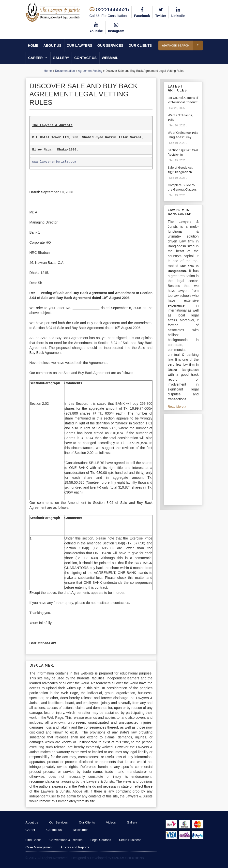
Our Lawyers (79, 45)
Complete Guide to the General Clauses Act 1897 (182, 190)
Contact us (85, 58)
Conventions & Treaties (66, 840)
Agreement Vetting (90, 71)
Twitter (161, 12)
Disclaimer (81, 830)
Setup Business (131, 840)
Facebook (142, 12)
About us (53, 45)
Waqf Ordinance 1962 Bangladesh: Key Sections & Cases (183, 137)
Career (38, 58)
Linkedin (179, 12)
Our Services (110, 45)
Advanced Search (182, 45)
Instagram (116, 27)
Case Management (39, 847)
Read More (177, 407)
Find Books (34, 840)
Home (33, 45)
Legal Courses (101, 840)
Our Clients (140, 45)
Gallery (61, 58)
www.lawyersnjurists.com (54, 162)
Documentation (65, 71)
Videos (112, 823)
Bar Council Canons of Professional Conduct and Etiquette (183, 102)
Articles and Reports (75, 847)
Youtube (96, 27)
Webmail (110, 58)
